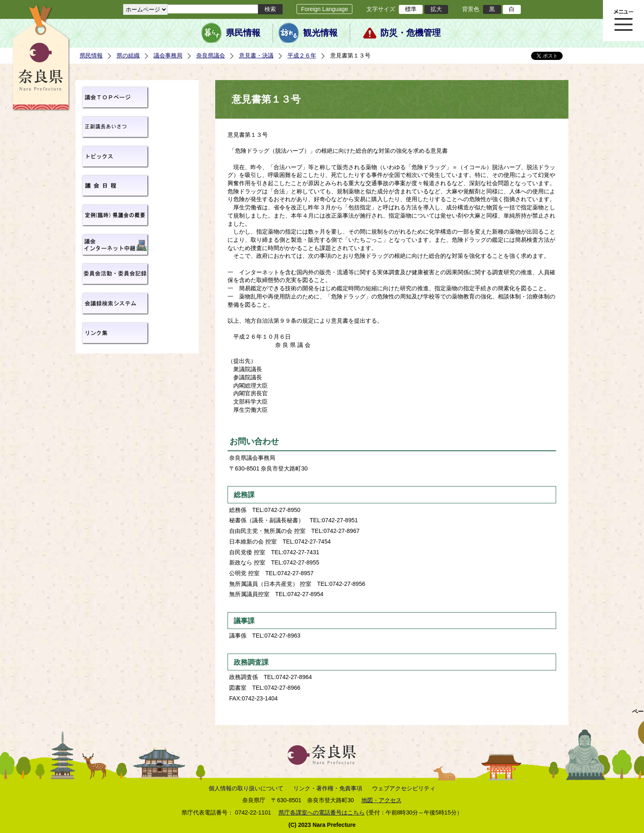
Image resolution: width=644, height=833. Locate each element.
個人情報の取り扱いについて (246, 788)
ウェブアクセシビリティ (404, 788)
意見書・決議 (256, 55)
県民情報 (243, 33)
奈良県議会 (211, 55)
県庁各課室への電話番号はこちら (322, 812)
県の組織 (128, 55)
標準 (411, 9)
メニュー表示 (623, 21)
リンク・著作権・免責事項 (328, 788)
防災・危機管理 (411, 33)
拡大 (436, 9)
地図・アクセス (382, 800)
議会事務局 (168, 55)
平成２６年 (302, 55)
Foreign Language (324, 9)
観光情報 (320, 33)
